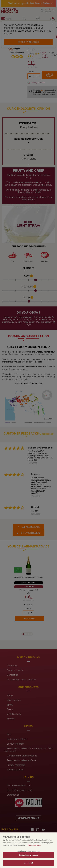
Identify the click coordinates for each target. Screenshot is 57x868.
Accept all (28, 863)
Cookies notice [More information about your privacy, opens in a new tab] (34, 845)
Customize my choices (28, 855)
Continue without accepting (28, 851)
